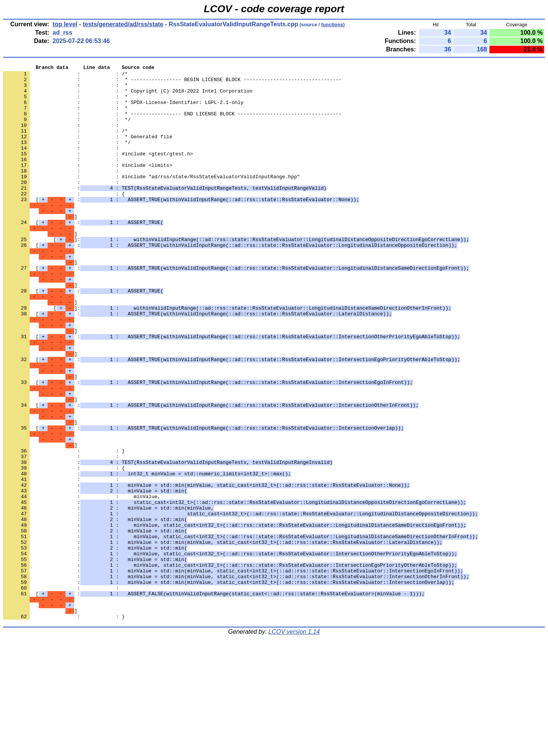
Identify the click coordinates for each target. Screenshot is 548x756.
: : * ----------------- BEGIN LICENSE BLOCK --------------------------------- (172, 83)
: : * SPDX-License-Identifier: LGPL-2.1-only (123, 110)
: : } (64, 528)
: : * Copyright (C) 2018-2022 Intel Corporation (128, 96)
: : (62, 137)
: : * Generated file (88, 151)
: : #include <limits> (88, 185)
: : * (65, 90)
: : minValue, (82, 583)
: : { (64, 220)
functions (332, 25)
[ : (181, 227)
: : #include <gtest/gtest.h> (98, 172)
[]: (236, 275)
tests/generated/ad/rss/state (123, 24)
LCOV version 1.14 (294, 742)
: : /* (65, 76)
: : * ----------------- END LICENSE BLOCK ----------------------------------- (172, 124)
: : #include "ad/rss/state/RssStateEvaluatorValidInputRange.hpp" (151, 199)
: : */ (67, 131)
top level (65, 24)
